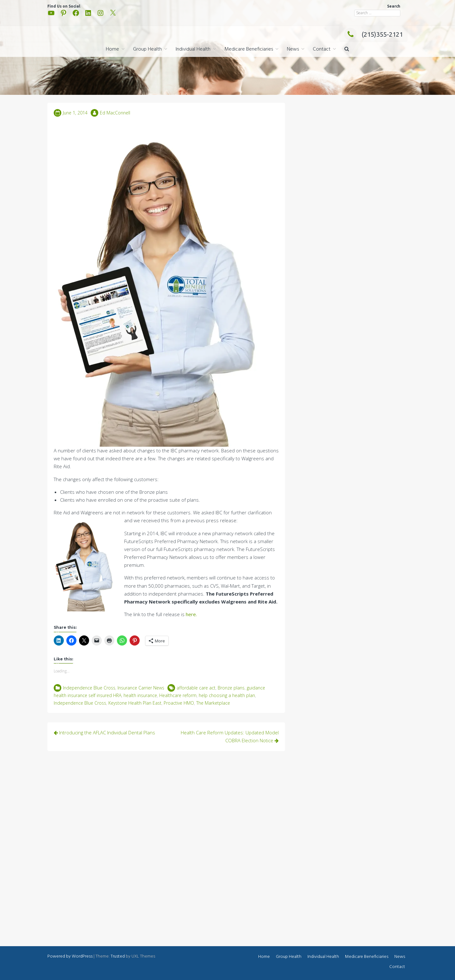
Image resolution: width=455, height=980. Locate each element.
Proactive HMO (179, 703)
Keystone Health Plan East (135, 703)
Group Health (147, 49)
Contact (322, 49)
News (293, 49)
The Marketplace (213, 703)
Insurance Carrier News (141, 688)
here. (191, 614)
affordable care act (196, 688)
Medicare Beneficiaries (249, 49)
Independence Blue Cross (89, 688)
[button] (347, 49)
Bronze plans (231, 688)
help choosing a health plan (227, 695)
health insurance (140, 695)
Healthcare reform (178, 695)
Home (112, 49)
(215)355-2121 (373, 34)
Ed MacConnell (115, 113)
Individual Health (193, 49)
